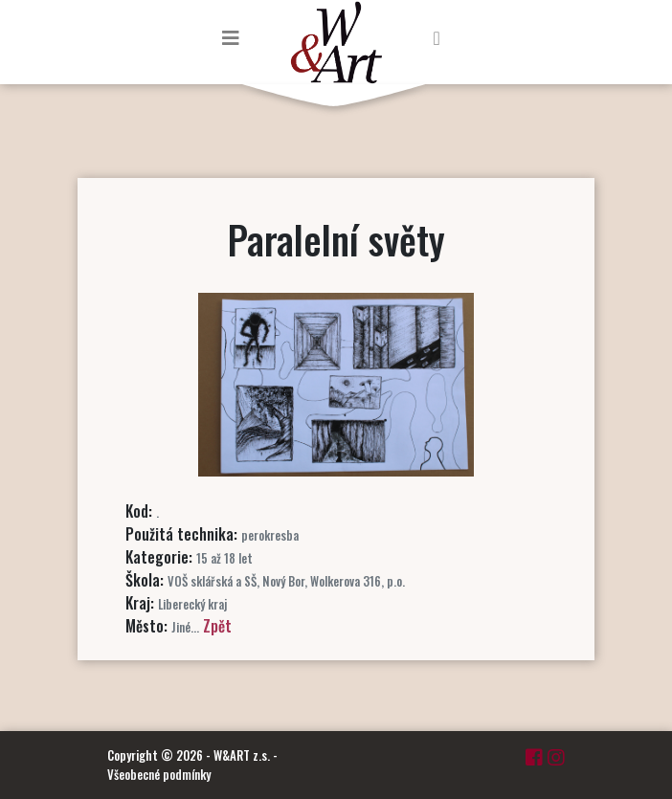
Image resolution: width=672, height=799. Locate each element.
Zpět (217, 626)
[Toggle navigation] (231, 37)
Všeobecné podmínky (159, 774)
